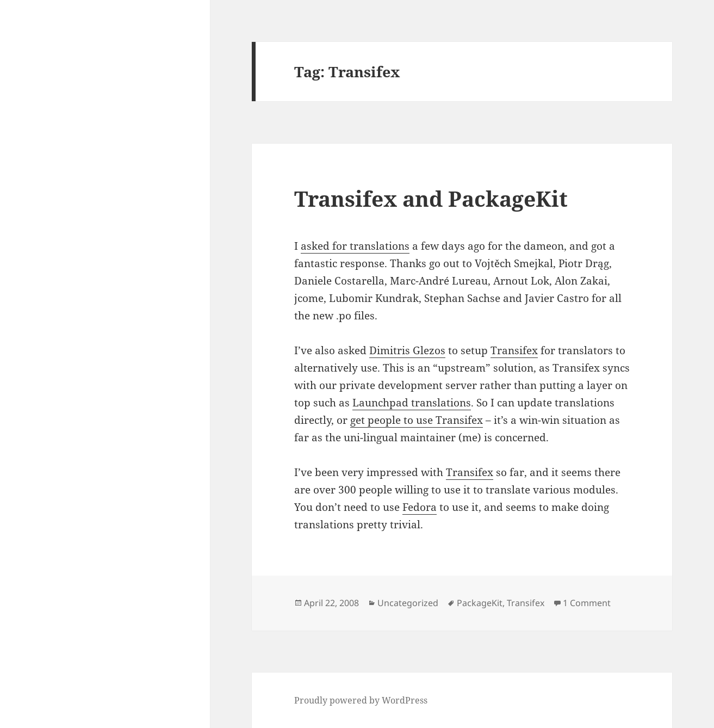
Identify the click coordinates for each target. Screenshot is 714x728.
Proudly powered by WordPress (361, 700)
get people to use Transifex (417, 420)
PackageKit (480, 603)
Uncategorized (408, 603)
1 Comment (587, 603)
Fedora (420, 507)
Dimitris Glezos (407, 350)
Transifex (514, 350)
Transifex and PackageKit (431, 198)
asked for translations (355, 246)
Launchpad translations (412, 403)
